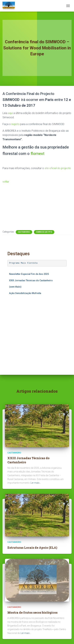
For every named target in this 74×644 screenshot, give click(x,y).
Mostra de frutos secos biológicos (32, 612)
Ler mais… (36, 483)
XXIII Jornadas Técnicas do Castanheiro (31, 280)
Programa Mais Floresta (23, 263)
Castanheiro (24, 232)
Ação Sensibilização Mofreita (25, 293)
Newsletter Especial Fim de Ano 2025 (29, 274)
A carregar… (37, 329)
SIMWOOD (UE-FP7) (44, 232)
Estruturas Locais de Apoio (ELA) (32, 548)
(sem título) (15, 287)
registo (15, 124)
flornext (37, 154)
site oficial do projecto (58, 168)
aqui (10, 113)
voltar (6, 182)
